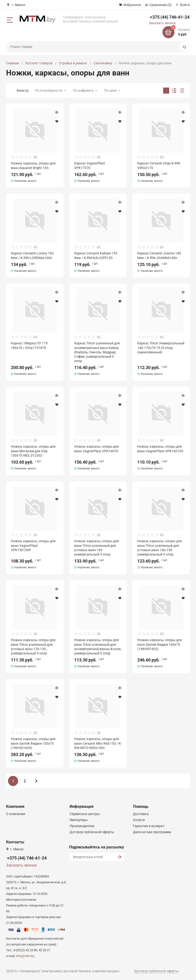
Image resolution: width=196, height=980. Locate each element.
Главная (13, 63)
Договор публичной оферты (92, 832)
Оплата (139, 820)
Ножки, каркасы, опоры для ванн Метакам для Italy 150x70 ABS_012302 (33, 451)
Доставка (141, 814)
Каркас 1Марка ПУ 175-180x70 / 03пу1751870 (30, 345)
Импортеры (79, 820)
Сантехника (103, 63)
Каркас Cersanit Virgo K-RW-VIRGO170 (159, 165)
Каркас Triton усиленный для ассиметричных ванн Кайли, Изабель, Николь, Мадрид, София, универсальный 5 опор (97, 352)
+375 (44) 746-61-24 (170, 17)
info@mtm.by (25, 956)
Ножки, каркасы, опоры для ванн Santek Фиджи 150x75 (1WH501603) (33, 743)
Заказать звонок (162, 23)
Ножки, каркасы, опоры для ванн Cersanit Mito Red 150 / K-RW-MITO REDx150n (98, 743)
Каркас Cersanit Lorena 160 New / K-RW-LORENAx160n (32, 255)
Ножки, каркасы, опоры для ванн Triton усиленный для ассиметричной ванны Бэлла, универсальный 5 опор (98, 647)
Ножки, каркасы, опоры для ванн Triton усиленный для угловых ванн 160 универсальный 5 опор (97, 548)
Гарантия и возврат (149, 826)
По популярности (49, 90)
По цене (110, 90)
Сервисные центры (85, 814)
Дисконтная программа (152, 832)
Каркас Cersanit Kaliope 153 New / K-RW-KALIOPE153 (96, 255)
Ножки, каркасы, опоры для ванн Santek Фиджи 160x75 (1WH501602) (160, 644)
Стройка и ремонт (73, 63)
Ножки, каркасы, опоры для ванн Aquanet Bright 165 (33, 165)
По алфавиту (83, 90)
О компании (16, 814)
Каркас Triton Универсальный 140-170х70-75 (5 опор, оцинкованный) (161, 348)
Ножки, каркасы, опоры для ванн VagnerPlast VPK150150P (33, 545)
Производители (82, 826)
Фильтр (22, 90)
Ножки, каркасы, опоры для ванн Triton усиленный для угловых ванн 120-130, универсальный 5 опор (33, 647)
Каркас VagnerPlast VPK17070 (90, 165)
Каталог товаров (39, 63)
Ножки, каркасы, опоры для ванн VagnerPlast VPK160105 (160, 449)
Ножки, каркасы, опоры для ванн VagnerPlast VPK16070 (97, 449)
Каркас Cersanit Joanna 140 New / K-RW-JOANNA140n (159, 255)
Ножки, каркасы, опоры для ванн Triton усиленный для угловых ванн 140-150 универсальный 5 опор (160, 548)
